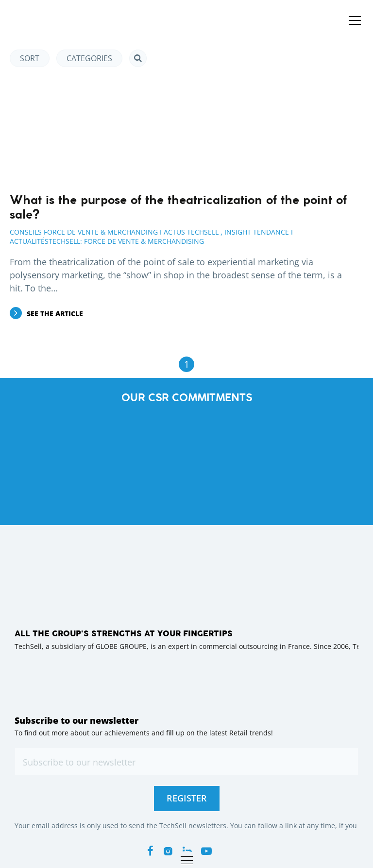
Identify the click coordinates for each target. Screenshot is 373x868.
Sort (30, 58)
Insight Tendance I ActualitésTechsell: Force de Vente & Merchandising (151, 237)
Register (187, 798)
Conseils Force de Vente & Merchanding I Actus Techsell (114, 232)
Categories (89, 58)
